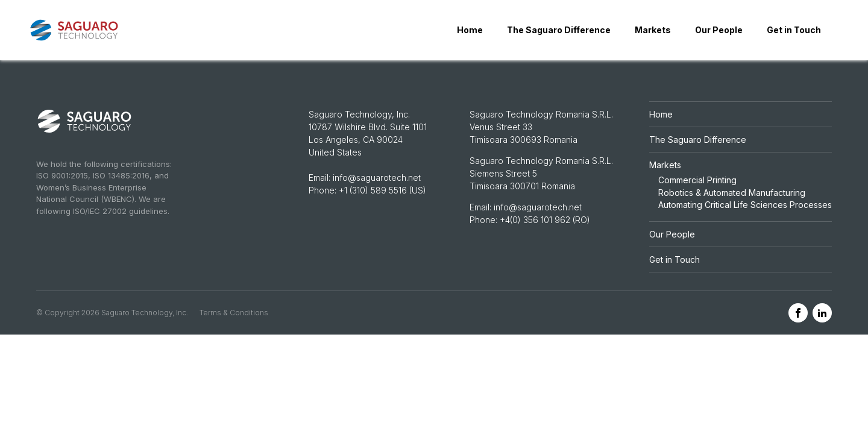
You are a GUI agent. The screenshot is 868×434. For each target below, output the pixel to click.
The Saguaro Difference (559, 30)
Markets (653, 30)
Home (470, 30)
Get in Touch (794, 30)
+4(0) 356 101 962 (536, 220)
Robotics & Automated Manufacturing (732, 193)
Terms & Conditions (234, 313)
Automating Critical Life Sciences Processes (745, 205)
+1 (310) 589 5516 (373, 190)
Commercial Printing (697, 180)
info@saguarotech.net (377, 178)
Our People (719, 30)
